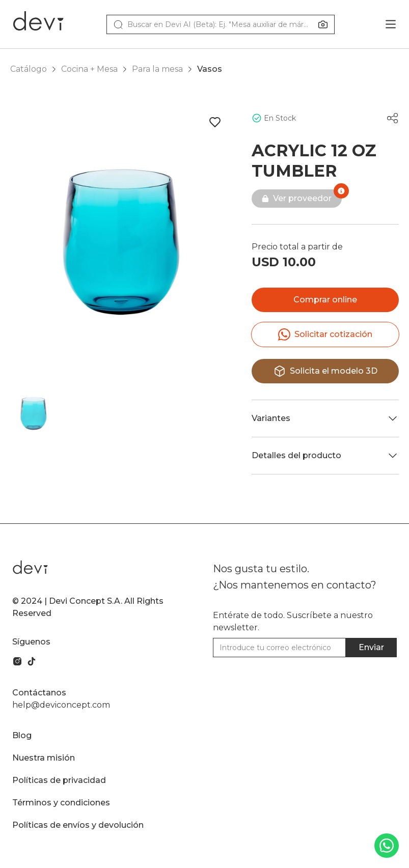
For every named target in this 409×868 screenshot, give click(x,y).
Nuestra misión (44, 758)
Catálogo (29, 69)
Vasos (210, 69)
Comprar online (325, 300)
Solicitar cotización (325, 334)
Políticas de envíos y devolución (78, 825)
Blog (22, 735)
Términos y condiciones (61, 803)
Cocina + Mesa (89, 69)
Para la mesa (157, 69)
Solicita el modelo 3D (325, 371)
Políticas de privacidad (59, 780)
